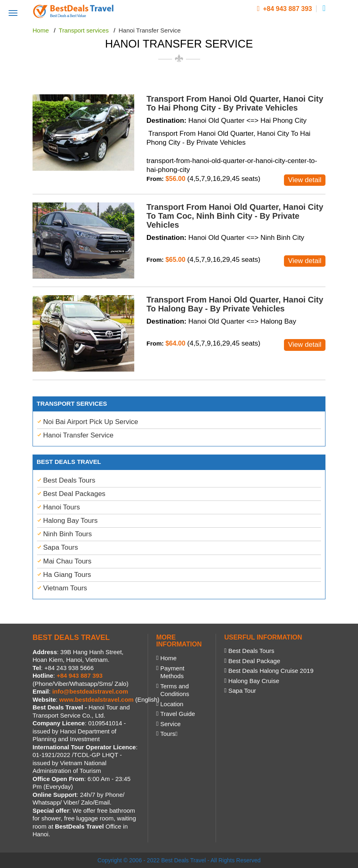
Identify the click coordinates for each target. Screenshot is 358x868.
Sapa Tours (61, 547)
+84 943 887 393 (285, 9)
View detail (305, 180)
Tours (169, 734)
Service (170, 724)
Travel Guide (178, 714)
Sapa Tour (242, 691)
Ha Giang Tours (67, 575)
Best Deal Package (254, 661)
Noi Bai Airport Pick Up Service (91, 422)
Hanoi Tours (61, 507)
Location (172, 704)
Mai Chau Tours (67, 561)
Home (168, 658)
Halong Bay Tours (70, 521)
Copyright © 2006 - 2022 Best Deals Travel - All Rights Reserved (179, 860)
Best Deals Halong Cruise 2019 (271, 671)
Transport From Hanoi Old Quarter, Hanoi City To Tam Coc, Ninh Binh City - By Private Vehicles (235, 216)
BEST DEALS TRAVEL (71, 637)
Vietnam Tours (65, 588)
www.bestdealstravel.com (97, 699)
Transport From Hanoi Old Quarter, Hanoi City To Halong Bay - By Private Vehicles (235, 304)
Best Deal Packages (74, 494)
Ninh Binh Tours (68, 534)
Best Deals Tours (69, 480)
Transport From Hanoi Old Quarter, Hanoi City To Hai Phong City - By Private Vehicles (235, 103)
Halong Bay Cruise (254, 681)
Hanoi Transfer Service (78, 435)
